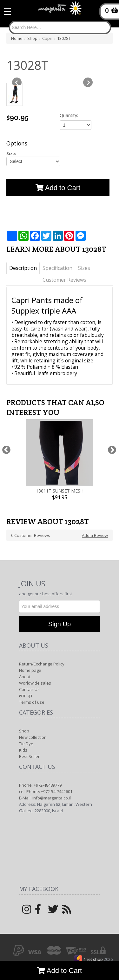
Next (112, 450)
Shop (24, 731)
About (25, 677)
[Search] (60, 27)
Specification (57, 268)
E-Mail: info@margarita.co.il (45, 798)
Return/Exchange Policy (42, 664)
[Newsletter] (60, 606)
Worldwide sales (35, 683)
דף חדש (26, 696)
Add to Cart (60, 971)
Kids (23, 750)
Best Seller (29, 756)
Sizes (84, 268)
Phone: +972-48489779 (40, 785)
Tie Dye (26, 744)
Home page (30, 670)
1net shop (94, 959)
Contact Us (29, 689)
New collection (33, 737)
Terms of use (32, 702)
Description (23, 268)
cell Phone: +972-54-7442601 (46, 791)
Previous (6, 450)
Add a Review (95, 535)
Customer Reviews (64, 280)
